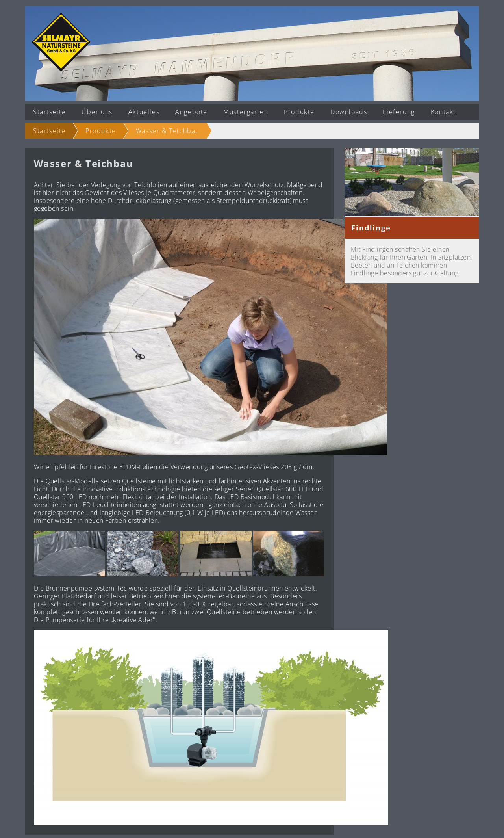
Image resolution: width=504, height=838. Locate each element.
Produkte (299, 112)
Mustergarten (246, 112)
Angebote (191, 112)
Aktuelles (144, 112)
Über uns (97, 112)
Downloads (349, 112)
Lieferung (399, 112)
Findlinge (371, 228)
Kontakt (443, 112)
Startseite (49, 112)
